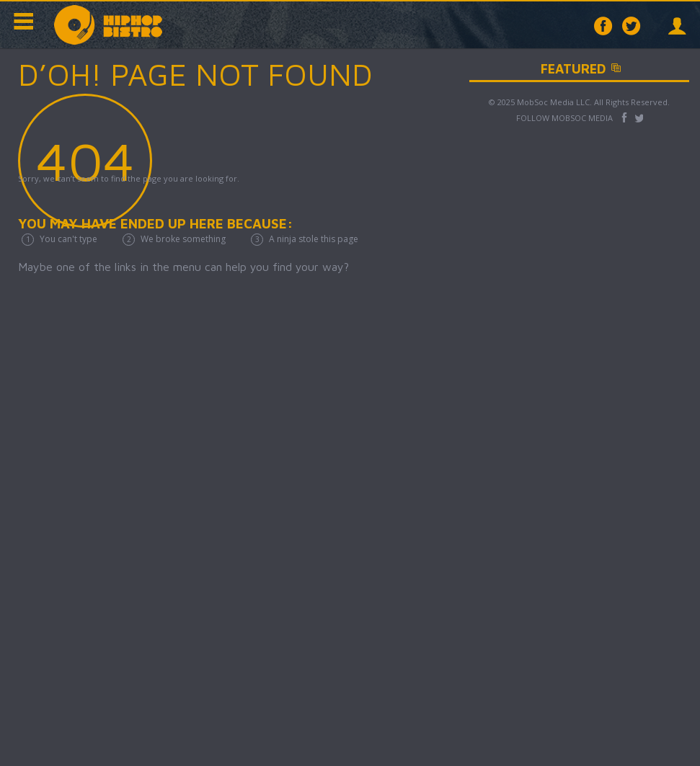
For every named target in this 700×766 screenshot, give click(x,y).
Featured (612, 69)
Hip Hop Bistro (108, 25)
